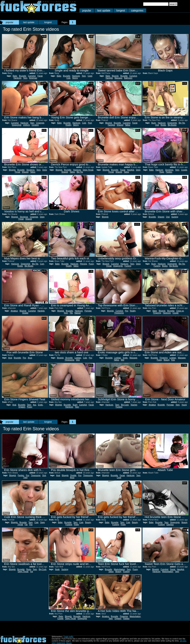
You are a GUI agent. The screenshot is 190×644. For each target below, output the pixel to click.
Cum (42, 264)
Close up (180, 311)
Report (6, 67)
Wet (123, 360)
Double (25, 313)
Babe (15, 76)
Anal (10, 358)
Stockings (30, 170)
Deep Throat (88, 170)
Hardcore (17, 78)
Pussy (91, 264)
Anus (30, 358)
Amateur (14, 311)
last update (104, 11)
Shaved (120, 125)
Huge (162, 172)
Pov (127, 311)
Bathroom (128, 78)
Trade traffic (68, 637)
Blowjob (115, 76)
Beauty (167, 360)
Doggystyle (16, 125)
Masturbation (119, 569)
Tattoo (128, 125)
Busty (154, 123)
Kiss (173, 360)
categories (137, 11)
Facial (40, 76)
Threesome (119, 313)
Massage (119, 78)
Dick (78, 360)
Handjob (109, 78)
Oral (157, 125)
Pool (90, 123)
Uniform (26, 125)
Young (184, 405)
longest (121, 11)
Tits (71, 313)
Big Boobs (172, 125)
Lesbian (78, 358)
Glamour (170, 525)
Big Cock (125, 405)
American (33, 78)
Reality (68, 125)
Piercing (83, 264)
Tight (25, 478)
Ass (35, 405)
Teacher (134, 405)
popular (87, 11)
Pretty (76, 525)
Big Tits (182, 123)
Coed (90, 76)
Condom (35, 125)
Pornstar (88, 311)
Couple (184, 170)
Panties (169, 172)
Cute (68, 78)
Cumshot (32, 76)
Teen (25, 78)
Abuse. (69, 643)
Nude (57, 569)
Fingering (157, 313)
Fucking (128, 266)
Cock (119, 478)
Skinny (75, 78)
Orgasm (22, 407)
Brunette (23, 76)
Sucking (175, 217)
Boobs (163, 125)
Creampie (40, 123)
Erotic (125, 358)
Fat (26, 525)
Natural (77, 313)
